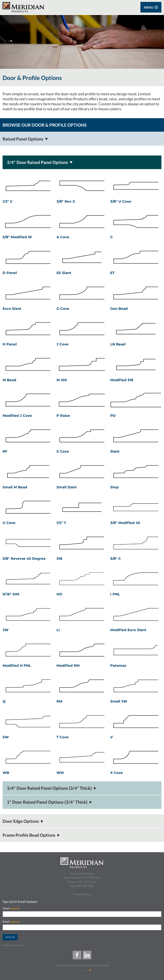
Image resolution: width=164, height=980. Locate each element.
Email (11, 922)
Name (11, 908)
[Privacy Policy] (82, 894)
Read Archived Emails (14, 945)
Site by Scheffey (80, 970)
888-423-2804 (87, 882)
